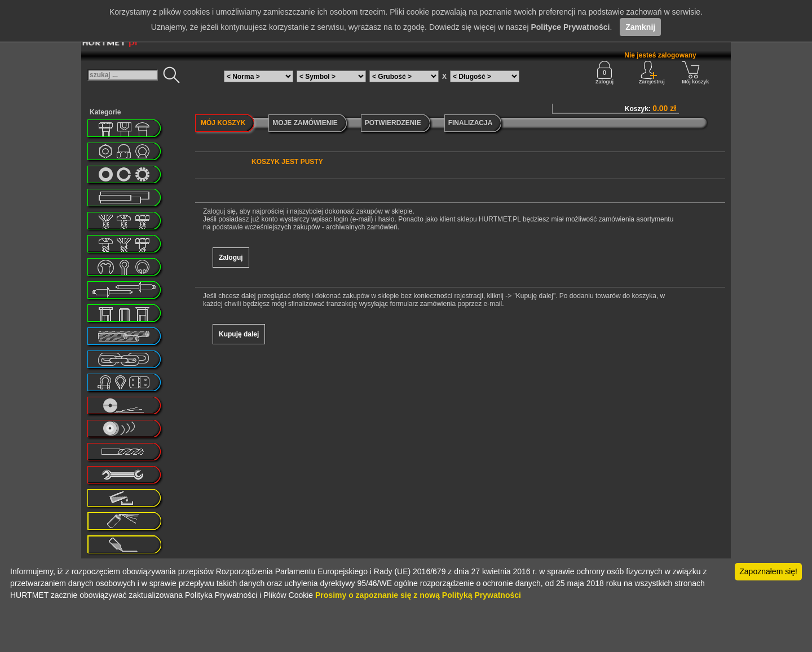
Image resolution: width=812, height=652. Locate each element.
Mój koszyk (695, 73)
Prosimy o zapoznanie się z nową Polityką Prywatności (418, 595)
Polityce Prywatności (570, 27)
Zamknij (640, 27)
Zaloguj (604, 73)
